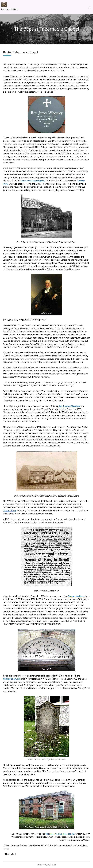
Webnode (52, 865)
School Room (10, 511)
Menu (89, 7)
